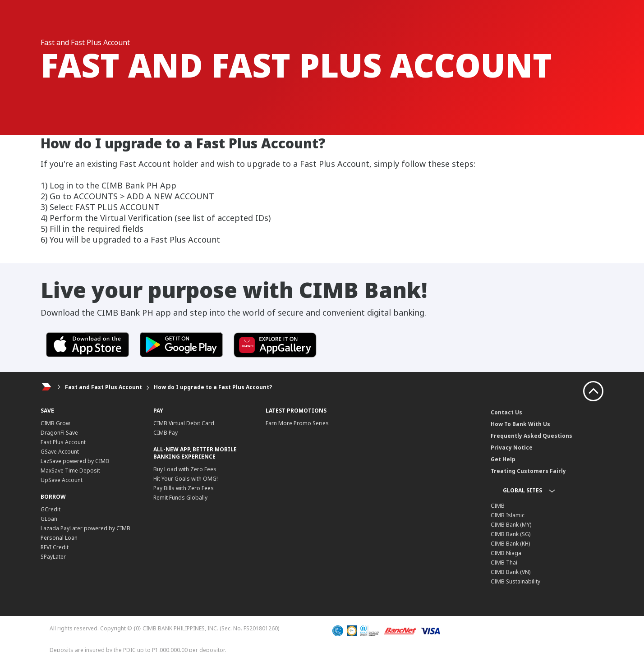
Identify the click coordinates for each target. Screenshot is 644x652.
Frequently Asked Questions (531, 436)
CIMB (498, 506)
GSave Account (60, 452)
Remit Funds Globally (180, 498)
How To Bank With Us (520, 424)
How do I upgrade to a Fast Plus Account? (213, 387)
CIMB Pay (166, 433)
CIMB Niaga (506, 553)
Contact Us (506, 412)
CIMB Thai (504, 562)
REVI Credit (55, 547)
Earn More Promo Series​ (297, 423)
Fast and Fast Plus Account (103, 387)
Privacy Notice (512, 448)
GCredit (51, 509)
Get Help (503, 459)
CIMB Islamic (508, 515)
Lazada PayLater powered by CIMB (85, 528)
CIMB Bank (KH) (510, 544)
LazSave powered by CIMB (75, 461)
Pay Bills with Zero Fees (184, 488)
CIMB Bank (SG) (511, 534)
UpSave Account (62, 480)
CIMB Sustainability (515, 581)
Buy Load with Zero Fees (185, 469)
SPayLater (53, 557)
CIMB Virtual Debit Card (184, 423)
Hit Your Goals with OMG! (186, 479)
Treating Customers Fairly (528, 471)
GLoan (49, 519)
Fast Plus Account (63, 442)
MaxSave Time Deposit (70, 471)
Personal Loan (59, 538)
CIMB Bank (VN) (511, 572)
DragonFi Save (59, 433)
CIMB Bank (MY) (511, 525)
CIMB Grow (55, 423)
